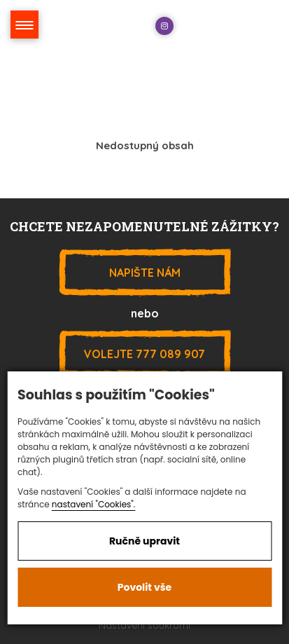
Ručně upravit (144, 541)
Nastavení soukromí (144, 625)
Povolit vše (144, 587)
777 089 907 (145, 354)
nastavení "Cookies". (94, 504)
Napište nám (145, 273)
